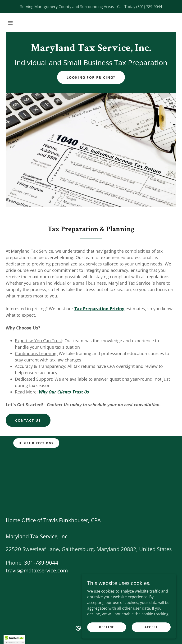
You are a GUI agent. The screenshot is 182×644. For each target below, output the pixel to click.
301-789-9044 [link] (41, 562)
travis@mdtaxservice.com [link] (37, 570)
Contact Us (28, 420)
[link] (91, 50)
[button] (10, 23)
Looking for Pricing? (91, 77)
